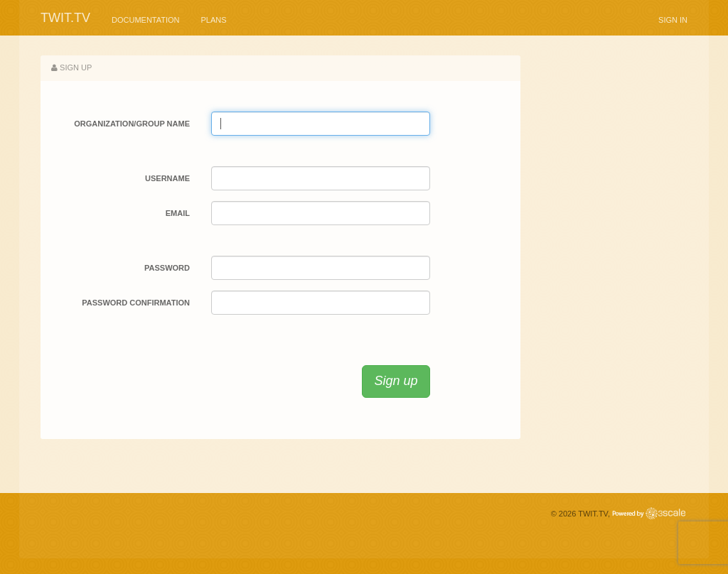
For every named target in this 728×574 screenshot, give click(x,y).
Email (178, 213)
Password (167, 268)
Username (167, 178)
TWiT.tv (65, 18)
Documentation (146, 20)
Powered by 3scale (649, 513)
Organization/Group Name (132, 124)
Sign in (673, 20)
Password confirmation (136, 303)
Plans (214, 20)
